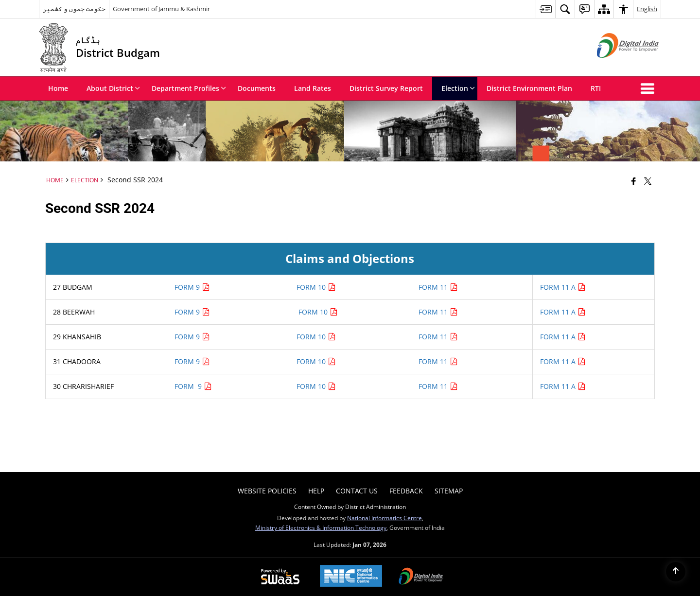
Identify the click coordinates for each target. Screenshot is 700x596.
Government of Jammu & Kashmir (161, 9)
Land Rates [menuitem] (313, 88)
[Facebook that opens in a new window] (634, 181)
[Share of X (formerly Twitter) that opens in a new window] (648, 181)
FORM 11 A (563, 287)
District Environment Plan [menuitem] (529, 88)
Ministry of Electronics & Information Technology (321, 527)
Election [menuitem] (458, 88)
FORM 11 (438, 287)
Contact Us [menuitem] (357, 491)
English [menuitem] (647, 9)
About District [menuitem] (113, 88)
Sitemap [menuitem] (449, 491)
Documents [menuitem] (257, 88)
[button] (649, 88)
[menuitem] (545, 9)
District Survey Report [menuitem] (386, 88)
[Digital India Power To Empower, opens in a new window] (421, 577)
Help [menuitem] (316, 491)
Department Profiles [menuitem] (189, 88)
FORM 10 (316, 287)
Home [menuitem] (58, 88)
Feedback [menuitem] (406, 491)
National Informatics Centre (385, 518)
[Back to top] (676, 572)
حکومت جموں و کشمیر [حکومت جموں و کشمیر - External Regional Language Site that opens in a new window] (74, 9)
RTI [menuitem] (596, 88)
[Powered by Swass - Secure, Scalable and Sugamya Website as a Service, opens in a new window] (280, 577)
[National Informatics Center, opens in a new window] (351, 577)
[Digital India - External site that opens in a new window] (616, 66)
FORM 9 (192, 287)
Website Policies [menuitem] (267, 491)
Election (85, 180)
